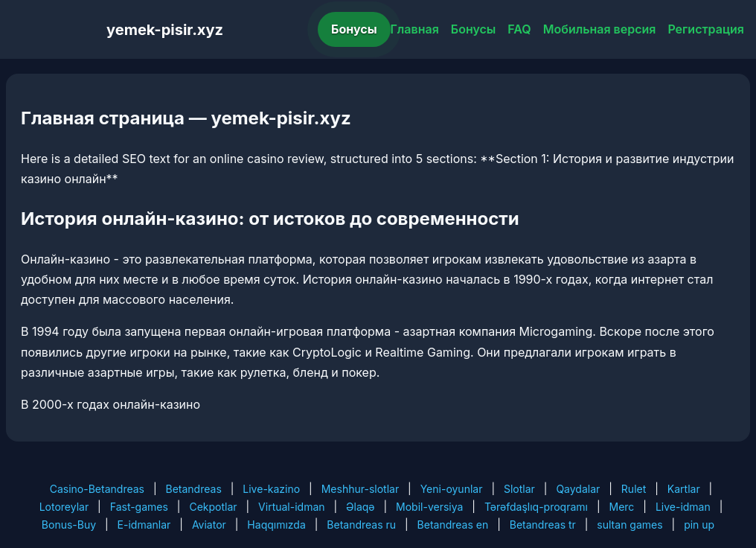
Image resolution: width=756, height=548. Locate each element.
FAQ (519, 29)
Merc (622, 507)
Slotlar (519, 489)
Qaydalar (578, 489)
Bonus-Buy (69, 525)
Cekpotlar (213, 507)
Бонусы (354, 29)
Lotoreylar (64, 507)
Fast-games (139, 507)
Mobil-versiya (429, 507)
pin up (699, 525)
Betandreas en (453, 525)
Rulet (634, 489)
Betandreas (194, 489)
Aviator (209, 525)
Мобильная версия (600, 29)
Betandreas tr (543, 525)
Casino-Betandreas (97, 489)
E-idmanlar (144, 525)
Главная (415, 29)
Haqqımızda (276, 525)
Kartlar (684, 489)
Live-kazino (271, 489)
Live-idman (683, 507)
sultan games (630, 525)
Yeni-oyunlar (452, 489)
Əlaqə (360, 507)
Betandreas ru (361, 525)
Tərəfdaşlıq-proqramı (536, 507)
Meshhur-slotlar (360, 489)
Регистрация (706, 29)
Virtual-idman (291, 507)
